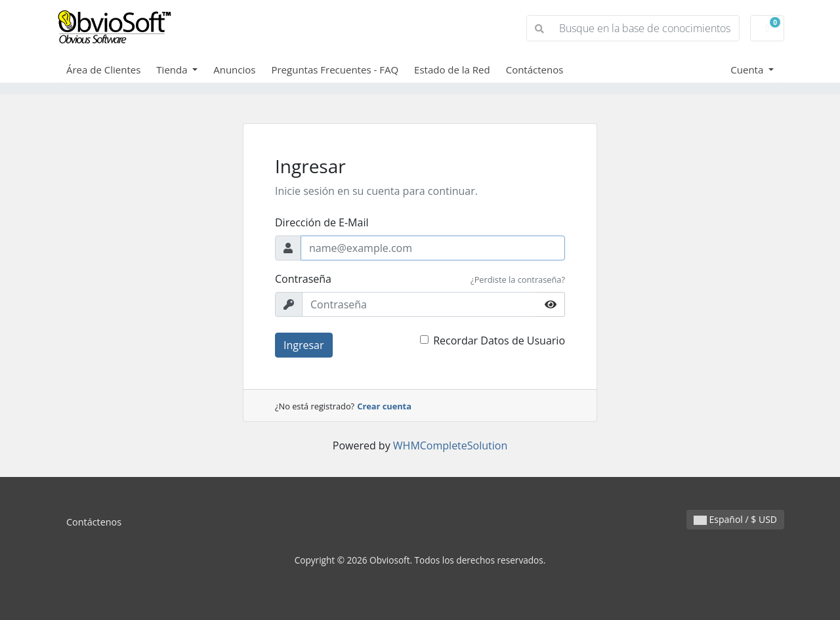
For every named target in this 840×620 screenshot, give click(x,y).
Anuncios (234, 70)
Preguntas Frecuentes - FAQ (335, 70)
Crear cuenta (384, 406)
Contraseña (303, 279)
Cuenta (748, 70)
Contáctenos (535, 70)
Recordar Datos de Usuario (499, 341)
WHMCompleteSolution (450, 445)
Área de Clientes (103, 70)
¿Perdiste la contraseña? (518, 279)
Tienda (173, 70)
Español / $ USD (735, 519)
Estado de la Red (452, 70)
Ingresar (304, 345)
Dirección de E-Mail (322, 222)
